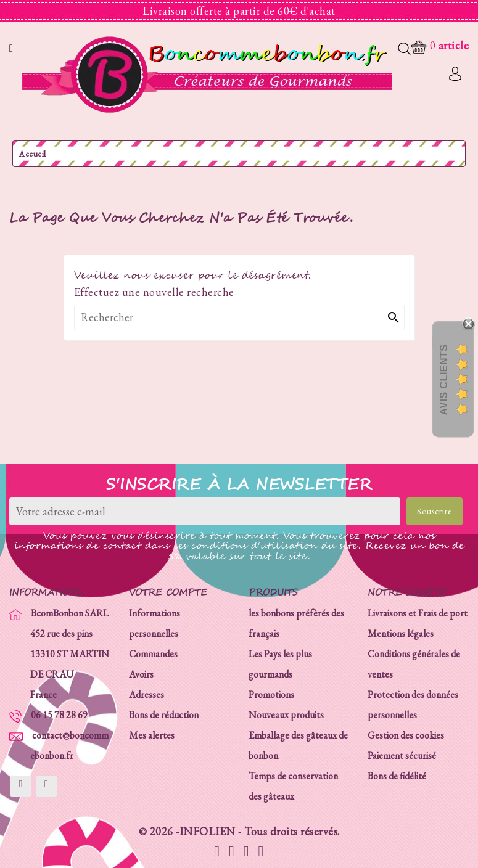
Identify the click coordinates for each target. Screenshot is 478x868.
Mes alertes (152, 735)
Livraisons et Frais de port (418, 613)
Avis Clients (444, 379)
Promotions (271, 694)
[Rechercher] (239, 317)
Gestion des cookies (406, 735)
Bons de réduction (164, 715)
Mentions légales (401, 633)
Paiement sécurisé (402, 755)
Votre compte (168, 593)
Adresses (146, 694)
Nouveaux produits (286, 715)
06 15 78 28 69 (59, 715)
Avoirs (141, 674)
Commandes (153, 654)
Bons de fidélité (397, 776)
